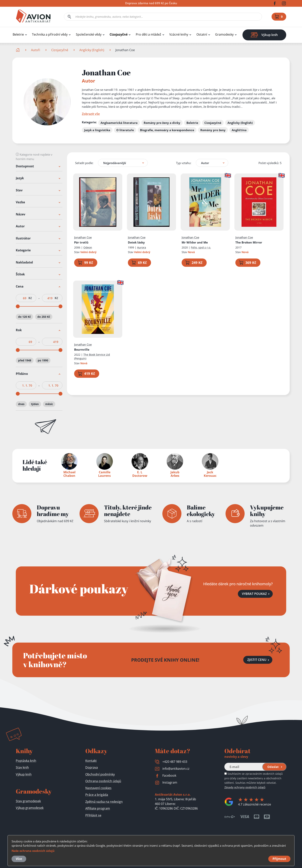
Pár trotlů (81, 242)
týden (35, 404)
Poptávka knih (26, 761)
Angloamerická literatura (119, 123)
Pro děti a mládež (148, 35)
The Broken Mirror (249, 242)
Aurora (142, 247)
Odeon (88, 247)
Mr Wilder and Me (195, 242)
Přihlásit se (93, 815)
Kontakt (91, 761)
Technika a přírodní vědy (50, 35)
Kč (30, 298)
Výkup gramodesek (30, 808)
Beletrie (18, 35)
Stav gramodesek (28, 801)
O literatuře (125, 130)
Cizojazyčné (119, 35)
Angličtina (239, 130)
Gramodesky (224, 35)
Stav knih (22, 767)
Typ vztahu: (184, 163)
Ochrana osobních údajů (103, 781)
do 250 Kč (44, 317)
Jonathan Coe (83, 237)
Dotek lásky (136, 242)
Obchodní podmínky (100, 774)
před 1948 (25, 360)
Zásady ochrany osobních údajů (245, 787)
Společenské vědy (89, 35)
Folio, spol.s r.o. (201, 247)
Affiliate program (98, 808)
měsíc (49, 404)
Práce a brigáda (97, 795)
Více (19, 859)
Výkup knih (24, 774)
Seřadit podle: (84, 163)
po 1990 (43, 360)
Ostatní (202, 35)
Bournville (82, 349)
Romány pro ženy (213, 130)
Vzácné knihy (179, 35)
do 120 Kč (24, 317)
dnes (21, 404)
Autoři (36, 50)
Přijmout (279, 859)
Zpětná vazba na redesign (104, 802)
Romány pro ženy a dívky (162, 123)
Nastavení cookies (98, 788)
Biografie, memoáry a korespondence (167, 130)
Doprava (92, 767)
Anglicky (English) (92, 50)
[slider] (18, 306)
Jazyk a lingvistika (97, 130)
